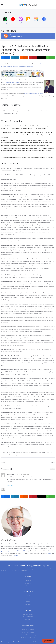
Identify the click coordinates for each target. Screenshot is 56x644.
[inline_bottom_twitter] (42, 496)
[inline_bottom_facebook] (6, 496)
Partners (28, 586)
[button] (2, 5)
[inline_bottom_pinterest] (33, 496)
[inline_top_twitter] (42, 57)
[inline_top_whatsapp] (50, 57)
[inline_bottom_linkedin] (15, 496)
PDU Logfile (28, 620)
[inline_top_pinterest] (33, 57)
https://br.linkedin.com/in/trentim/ (11, 82)
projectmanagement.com (8, 551)
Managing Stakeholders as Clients (34, 94)
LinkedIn (15, 556)
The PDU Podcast (28, 614)
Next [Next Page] (53, 462)
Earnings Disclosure (33, 642)
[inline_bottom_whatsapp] (50, 496)
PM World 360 (21, 551)
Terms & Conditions (18, 642)
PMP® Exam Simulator (28, 632)
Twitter (50, 553)
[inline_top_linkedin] (15, 57)
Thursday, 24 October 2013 (22, 475)
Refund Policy (5, 642)
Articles (28, 602)
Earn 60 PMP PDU (28, 617)
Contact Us (28, 583)
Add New (52, 469)
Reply (11, 485)
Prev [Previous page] (3, 462)
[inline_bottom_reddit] (24, 496)
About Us (28, 580)
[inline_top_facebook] (6, 57)
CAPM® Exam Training (28, 638)
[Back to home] (28, 5)
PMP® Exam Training (28, 630)
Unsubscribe (28, 604)
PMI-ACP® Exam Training (28, 635)
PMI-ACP (35, 70)
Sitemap (28, 599)
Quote (8, 485)
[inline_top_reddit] (24, 57)
